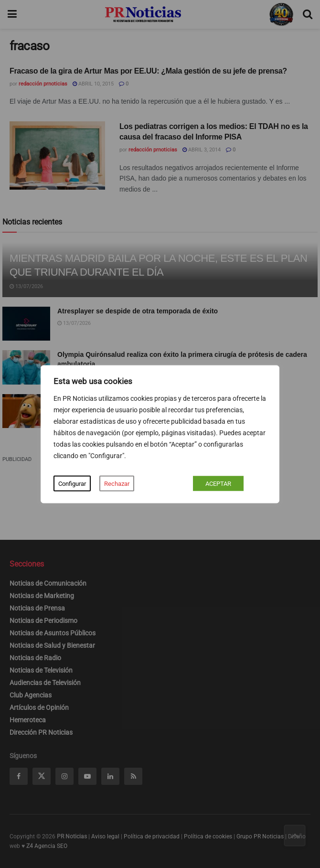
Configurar (72, 483)
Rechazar (117, 483)
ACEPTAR (218, 483)
